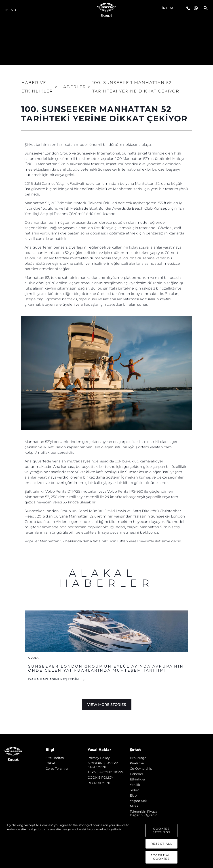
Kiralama (137, 763)
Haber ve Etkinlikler (37, 87)
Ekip (133, 795)
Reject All (162, 844)
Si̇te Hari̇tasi (55, 758)
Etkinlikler (138, 779)
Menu (11, 10)
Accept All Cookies (162, 857)
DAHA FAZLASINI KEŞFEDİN (54, 679)
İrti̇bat (169, 8)
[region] (106, 843)
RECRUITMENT (99, 783)
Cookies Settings (162, 830)
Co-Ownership (141, 769)
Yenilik (135, 785)
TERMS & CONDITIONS (105, 772)
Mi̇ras (134, 806)
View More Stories (107, 705)
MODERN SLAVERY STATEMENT (103, 765)
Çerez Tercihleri (58, 769)
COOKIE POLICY (100, 778)
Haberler (137, 774)
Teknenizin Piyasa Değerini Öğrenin (144, 813)
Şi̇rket (134, 790)
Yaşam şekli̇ (139, 801)
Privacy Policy (99, 758)
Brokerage (138, 758)
